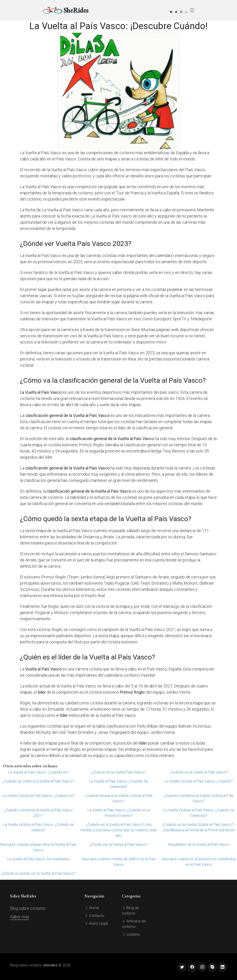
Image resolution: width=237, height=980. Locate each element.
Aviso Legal (96, 923)
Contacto (94, 916)
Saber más (20, 917)
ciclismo (131, 934)
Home (92, 908)
